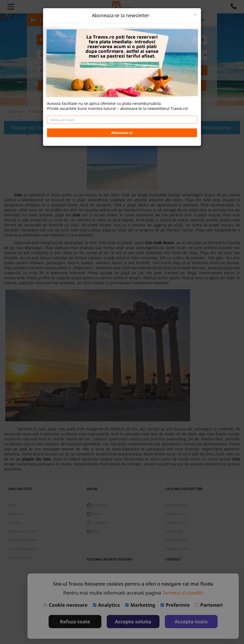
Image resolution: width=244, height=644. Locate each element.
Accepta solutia (133, 622)
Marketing (140, 605)
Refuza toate (75, 622)
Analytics (106, 605)
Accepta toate (191, 622)
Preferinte (175, 605)
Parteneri (209, 605)
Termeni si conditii (182, 593)
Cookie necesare (66, 605)
